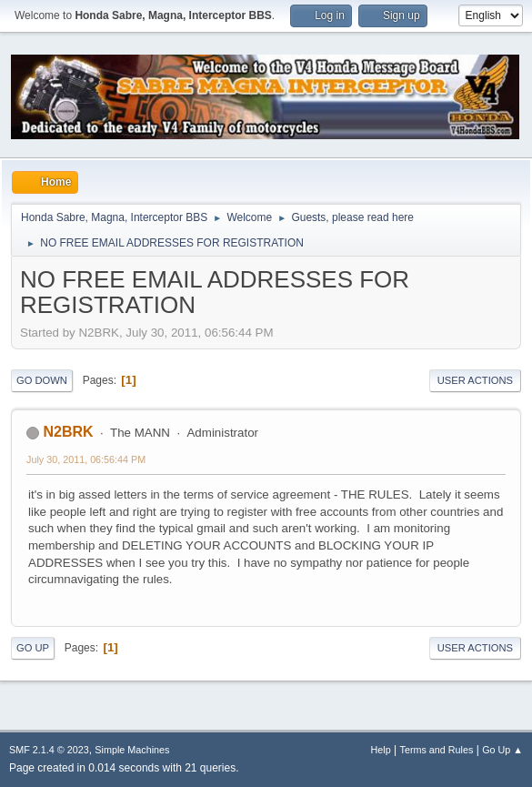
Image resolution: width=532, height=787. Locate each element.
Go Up (33, 648)
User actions (475, 380)
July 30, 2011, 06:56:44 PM (86, 459)
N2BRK (68, 432)
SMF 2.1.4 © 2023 (49, 750)
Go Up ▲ (502, 750)
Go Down (42, 380)
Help (381, 750)
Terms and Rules (437, 750)
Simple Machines (132, 750)
